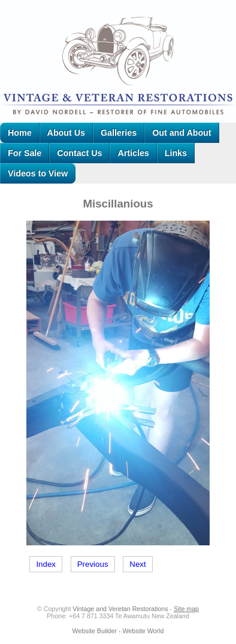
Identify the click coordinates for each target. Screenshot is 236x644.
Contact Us (79, 153)
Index (46, 564)
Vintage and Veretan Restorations (120, 609)
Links (176, 153)
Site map (186, 609)
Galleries (119, 133)
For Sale (25, 153)
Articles (133, 153)
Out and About (181, 133)
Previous (93, 564)
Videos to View (38, 173)
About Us (66, 133)
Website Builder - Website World (118, 631)
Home (20, 133)
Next (137, 564)
